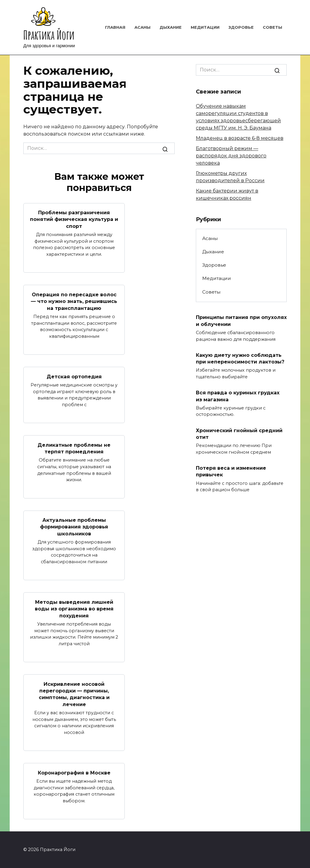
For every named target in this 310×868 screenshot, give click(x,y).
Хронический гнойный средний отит (239, 434)
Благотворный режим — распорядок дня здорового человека (231, 156)
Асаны (142, 27)
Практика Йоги (49, 35)
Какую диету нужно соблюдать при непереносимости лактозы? (240, 358)
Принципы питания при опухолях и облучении (241, 321)
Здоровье (241, 27)
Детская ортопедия (74, 376)
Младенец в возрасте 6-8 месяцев (240, 138)
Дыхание (171, 27)
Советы (272, 27)
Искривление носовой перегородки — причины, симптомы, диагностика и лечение (74, 694)
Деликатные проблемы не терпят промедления (74, 448)
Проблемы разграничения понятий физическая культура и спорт (74, 219)
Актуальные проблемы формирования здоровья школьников (74, 527)
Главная (115, 27)
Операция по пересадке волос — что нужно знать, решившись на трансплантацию (74, 301)
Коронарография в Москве (74, 773)
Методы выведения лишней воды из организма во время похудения (74, 609)
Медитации (205, 27)
